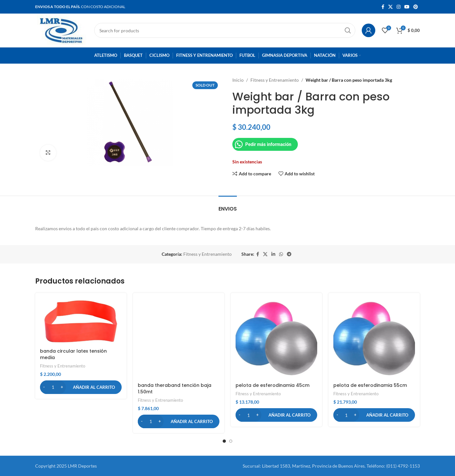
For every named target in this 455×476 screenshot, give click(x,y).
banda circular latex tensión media (73, 354)
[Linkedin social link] (273, 254)
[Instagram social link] (399, 7)
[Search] (225, 30)
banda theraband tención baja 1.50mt (175, 388)
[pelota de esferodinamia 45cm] (276, 339)
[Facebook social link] (383, 7)
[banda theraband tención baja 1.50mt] (179, 339)
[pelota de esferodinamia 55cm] (374, 339)
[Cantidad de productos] (53, 387)
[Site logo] (61, 30)
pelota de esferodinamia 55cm (370, 385)
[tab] (228, 206)
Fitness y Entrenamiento (275, 80)
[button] (81, 387)
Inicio (238, 80)
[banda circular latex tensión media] (81, 321)
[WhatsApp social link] (281, 254)
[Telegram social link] (289, 254)
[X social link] (390, 7)
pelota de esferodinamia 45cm (273, 385)
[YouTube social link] (407, 7)
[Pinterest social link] (416, 7)
